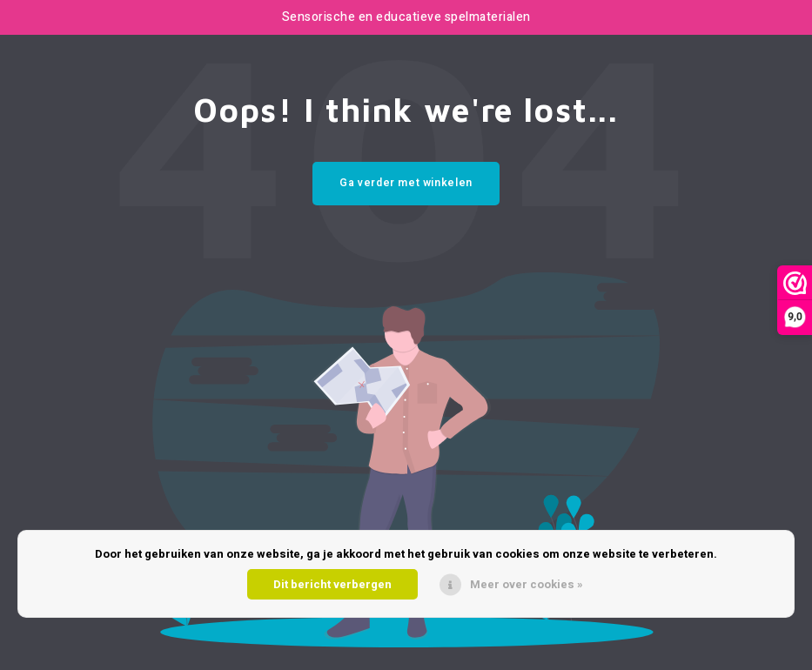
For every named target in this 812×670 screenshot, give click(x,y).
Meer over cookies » (527, 584)
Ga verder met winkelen (406, 183)
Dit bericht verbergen (332, 584)
